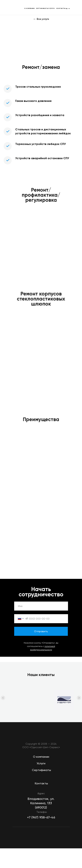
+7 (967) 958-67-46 (41, 817)
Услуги (41, 763)
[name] (41, 606)
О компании (41, 757)
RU (67, 8)
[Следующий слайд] (79, 698)
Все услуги (43, 19)
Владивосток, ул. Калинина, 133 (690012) (41, 803)
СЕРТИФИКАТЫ (42, 8)
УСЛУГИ (51, 8)
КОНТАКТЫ (61, 8)
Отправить (41, 631)
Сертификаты (41, 770)
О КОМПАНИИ (29, 8)
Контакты (41, 783)
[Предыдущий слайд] (3, 698)
